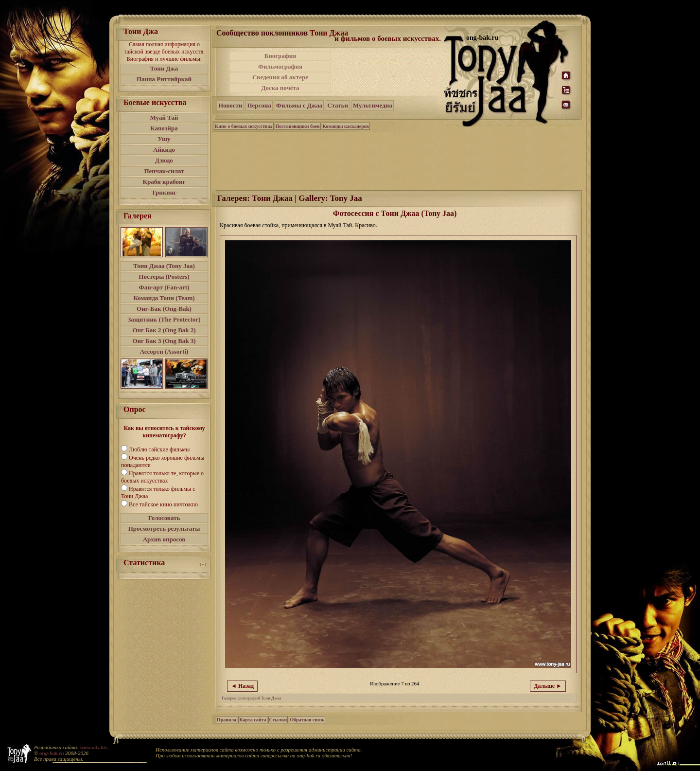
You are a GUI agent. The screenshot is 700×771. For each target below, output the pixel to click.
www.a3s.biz (94, 747)
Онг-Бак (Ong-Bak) (164, 309)
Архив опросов (164, 539)
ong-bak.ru (52, 753)
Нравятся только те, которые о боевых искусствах (162, 477)
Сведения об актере (280, 77)
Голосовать (164, 518)
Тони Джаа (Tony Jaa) (164, 266)
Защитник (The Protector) (164, 319)
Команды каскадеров (346, 126)
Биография (280, 56)
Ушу (164, 139)
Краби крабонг (164, 182)
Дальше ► (548, 686)
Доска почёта (280, 88)
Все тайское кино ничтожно (163, 504)
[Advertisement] (388, 72)
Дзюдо (164, 160)
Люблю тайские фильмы (159, 449)
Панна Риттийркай (164, 79)
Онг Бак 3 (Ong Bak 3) (164, 341)
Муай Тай (164, 117)
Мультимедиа (373, 105)
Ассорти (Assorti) (164, 351)
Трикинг (164, 192)
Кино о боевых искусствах (244, 126)
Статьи (338, 105)
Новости (230, 105)
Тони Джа (164, 68)
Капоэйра (164, 128)
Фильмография (280, 66)
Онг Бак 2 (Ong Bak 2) (164, 330)
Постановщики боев (298, 126)
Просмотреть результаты (164, 529)
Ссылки (278, 720)
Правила (227, 720)
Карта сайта (253, 720)
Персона (259, 105)
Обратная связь (307, 720)
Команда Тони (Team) (164, 298)
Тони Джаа (329, 33)
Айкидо (164, 150)
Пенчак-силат (164, 171)
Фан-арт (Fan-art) (164, 287)
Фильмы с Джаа (299, 105)
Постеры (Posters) (164, 277)
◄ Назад (242, 686)
